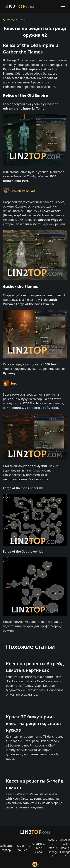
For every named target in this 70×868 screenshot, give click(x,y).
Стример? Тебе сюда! (39, 848)
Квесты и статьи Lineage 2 (53, 848)
